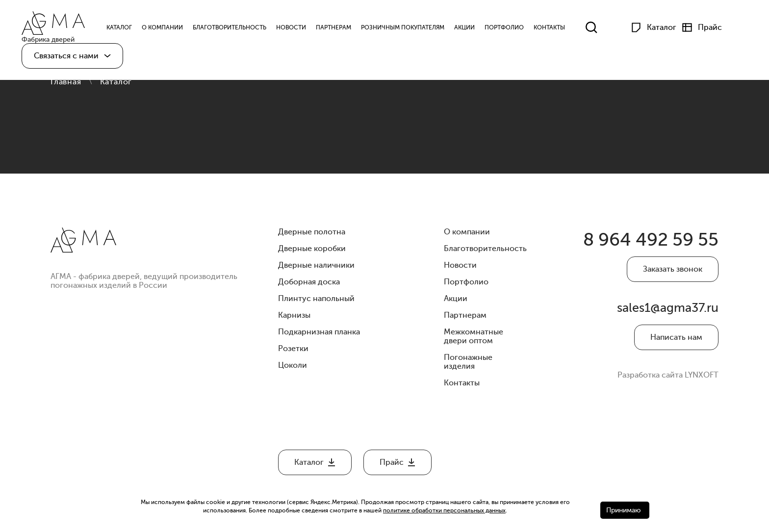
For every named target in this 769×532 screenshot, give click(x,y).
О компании (167, 28)
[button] (72, 58)
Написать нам (676, 344)
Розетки (293, 349)
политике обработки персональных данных (444, 510)
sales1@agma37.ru (669, 314)
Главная (66, 82)
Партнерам (338, 28)
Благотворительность (234, 28)
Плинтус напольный (316, 299)
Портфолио (509, 28)
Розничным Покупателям (407, 28)
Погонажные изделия (468, 362)
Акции (469, 28)
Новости (295, 28)
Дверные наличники (316, 265)
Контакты (554, 28)
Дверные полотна (312, 232)
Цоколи (293, 365)
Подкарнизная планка (319, 332)
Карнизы (294, 315)
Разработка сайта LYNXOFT (668, 382)
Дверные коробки (312, 249)
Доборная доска (309, 282)
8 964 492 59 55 (645, 241)
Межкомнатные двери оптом (474, 336)
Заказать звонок (673, 272)
